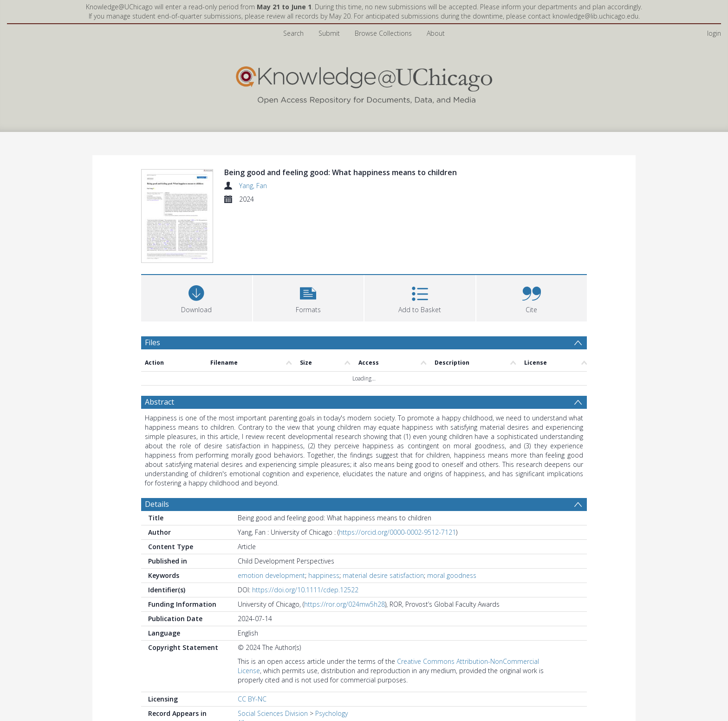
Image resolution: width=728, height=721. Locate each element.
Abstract (159, 402)
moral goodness (452, 575)
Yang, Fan (253, 186)
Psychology (331, 713)
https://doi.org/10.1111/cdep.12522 (305, 590)
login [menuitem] (714, 33)
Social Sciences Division (273, 713)
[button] (309, 297)
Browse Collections (383, 33)
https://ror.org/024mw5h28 (344, 604)
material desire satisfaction (383, 575)
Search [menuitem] (293, 33)
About (436, 33)
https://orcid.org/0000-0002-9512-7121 (397, 532)
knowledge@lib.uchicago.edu (595, 16)
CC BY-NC (252, 699)
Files (153, 342)
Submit (329, 33)
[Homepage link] (364, 83)
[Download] (197, 297)
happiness (324, 575)
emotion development (271, 575)
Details (157, 504)
